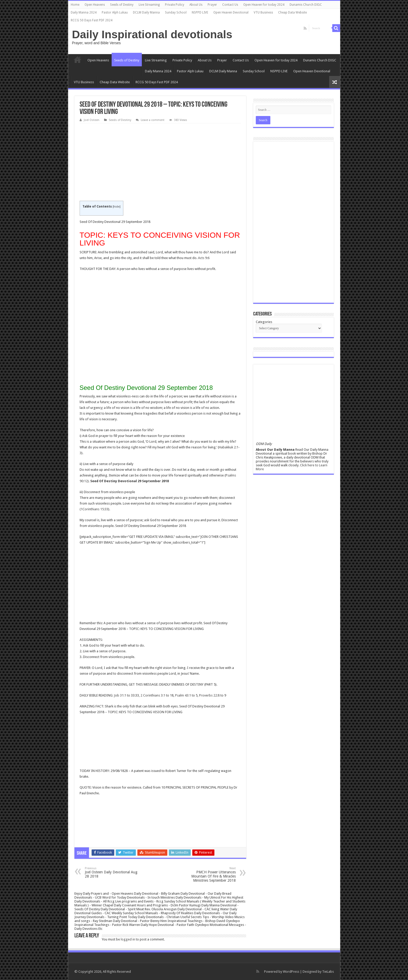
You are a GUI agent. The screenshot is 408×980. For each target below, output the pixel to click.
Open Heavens (95, 5)
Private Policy (175, 5)
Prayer (212, 5)
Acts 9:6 (204, 258)
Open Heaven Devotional (231, 12)
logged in (128, 939)
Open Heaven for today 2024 (264, 5)
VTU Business (263, 12)
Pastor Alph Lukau (115, 12)
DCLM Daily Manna (146, 12)
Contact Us (230, 5)
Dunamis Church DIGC (306, 5)
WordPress (291, 972)
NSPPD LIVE (200, 12)
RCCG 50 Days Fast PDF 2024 (92, 20)
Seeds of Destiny (122, 5)
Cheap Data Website (292, 12)
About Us (196, 5)
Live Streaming (149, 5)
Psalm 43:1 (183, 695)
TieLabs (328, 972)
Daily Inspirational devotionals (152, 34)
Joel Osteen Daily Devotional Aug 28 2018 (111, 872)
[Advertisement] (160, 162)
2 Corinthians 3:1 (153, 695)
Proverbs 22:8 (209, 695)
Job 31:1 (120, 695)
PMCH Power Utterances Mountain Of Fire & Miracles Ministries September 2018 (209, 875)
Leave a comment (153, 120)
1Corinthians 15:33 (94, 509)
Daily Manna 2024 (84, 12)
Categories (264, 322)
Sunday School (176, 12)
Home (75, 5)
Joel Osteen (92, 120)
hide (116, 207)
